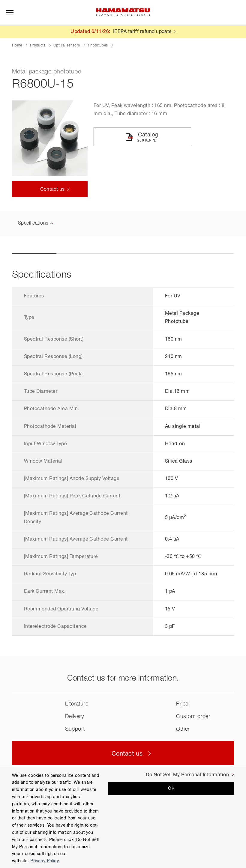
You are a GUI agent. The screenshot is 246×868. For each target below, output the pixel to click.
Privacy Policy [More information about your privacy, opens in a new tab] (45, 861)
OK (171, 789)
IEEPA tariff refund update (142, 32)
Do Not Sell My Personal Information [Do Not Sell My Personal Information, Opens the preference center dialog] (187, 775)
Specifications (33, 224)
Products (38, 46)
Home (17, 46)
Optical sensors (67, 46)
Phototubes (98, 46)
